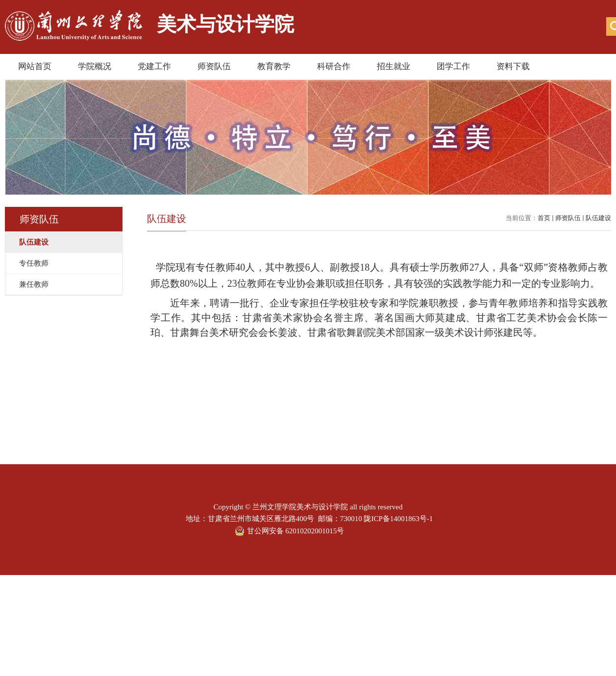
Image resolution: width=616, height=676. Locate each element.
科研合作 (334, 66)
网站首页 (35, 66)
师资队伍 (214, 66)
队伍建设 (598, 218)
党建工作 (154, 66)
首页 (544, 218)
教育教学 (274, 66)
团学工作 (453, 66)
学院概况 (95, 66)
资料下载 (513, 66)
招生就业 (394, 66)
